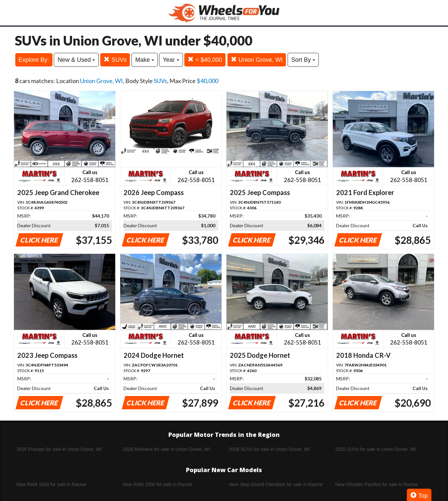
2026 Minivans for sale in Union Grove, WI (166, 449)
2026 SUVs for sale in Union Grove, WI (269, 449)
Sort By (303, 60)
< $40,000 (205, 60)
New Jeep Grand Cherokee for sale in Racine (276, 484)
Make (145, 60)
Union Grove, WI (257, 60)
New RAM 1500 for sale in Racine (51, 484)
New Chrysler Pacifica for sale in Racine (377, 484)
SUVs (115, 60)
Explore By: (34, 60)
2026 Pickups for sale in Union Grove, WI (59, 449)
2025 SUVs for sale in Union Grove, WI (376, 449)
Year (171, 60)
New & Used (76, 60)
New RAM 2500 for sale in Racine (158, 484)
